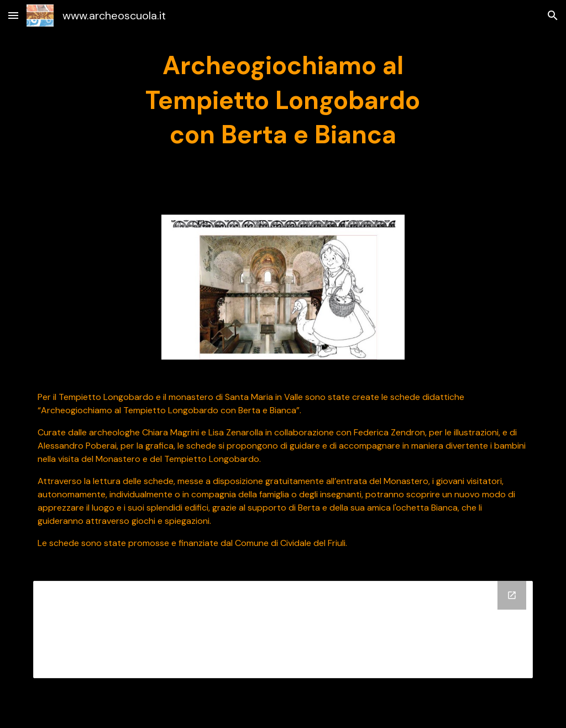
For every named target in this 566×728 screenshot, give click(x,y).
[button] (13, 15)
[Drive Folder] (283, 630)
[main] (283, 101)
